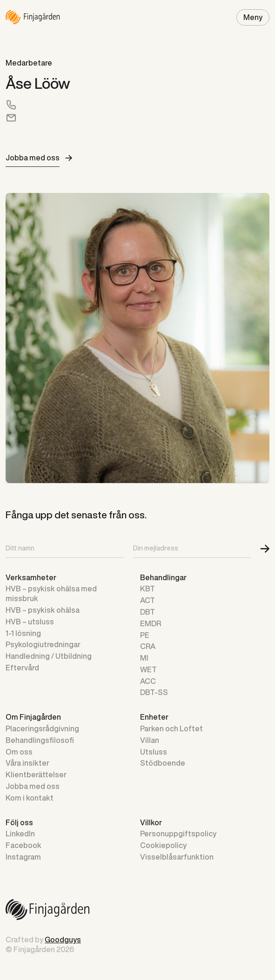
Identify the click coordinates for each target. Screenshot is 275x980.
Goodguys (63, 940)
